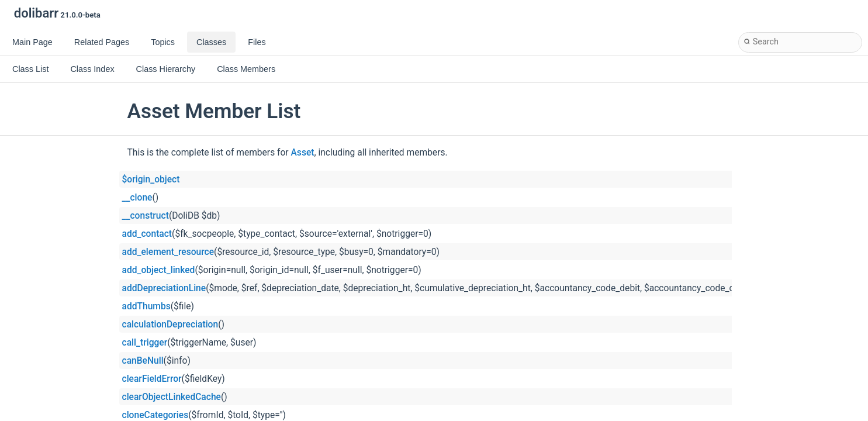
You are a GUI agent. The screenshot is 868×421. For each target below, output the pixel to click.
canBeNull (143, 361)
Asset (303, 153)
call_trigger (145, 343)
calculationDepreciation (170, 325)
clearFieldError (152, 379)
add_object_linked (159, 270)
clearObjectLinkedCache (172, 397)
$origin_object (151, 180)
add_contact (147, 234)
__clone (137, 198)
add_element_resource (168, 252)
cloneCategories (155, 415)
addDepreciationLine (164, 288)
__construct (146, 216)
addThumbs (146, 306)
